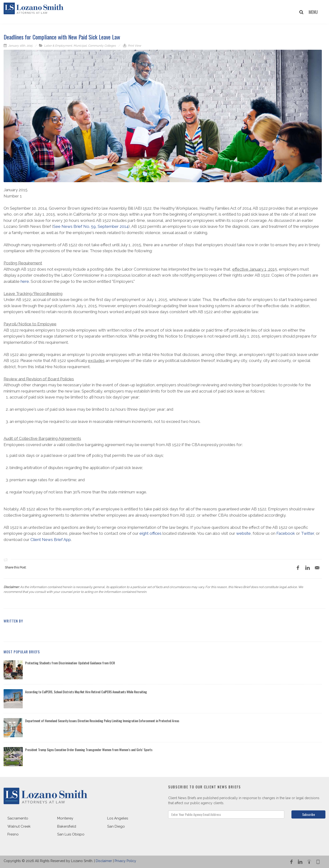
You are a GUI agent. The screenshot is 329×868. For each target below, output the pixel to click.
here (25, 281)
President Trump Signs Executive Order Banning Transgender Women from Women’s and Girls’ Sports (89, 750)
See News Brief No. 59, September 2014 (91, 226)
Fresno (13, 834)
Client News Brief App (51, 540)
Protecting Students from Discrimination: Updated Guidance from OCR (70, 663)
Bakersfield (67, 826)
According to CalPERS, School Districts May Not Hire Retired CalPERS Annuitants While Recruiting (86, 692)
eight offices (151, 533)
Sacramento (18, 818)
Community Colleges (102, 46)
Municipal (80, 46)
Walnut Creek (19, 826)
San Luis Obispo (71, 834)
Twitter (307, 533)
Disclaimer (104, 861)
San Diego (116, 826)
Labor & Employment (58, 46)
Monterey (65, 818)
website (243, 533)
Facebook (286, 533)
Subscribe (309, 814)
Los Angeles (118, 818)
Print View (134, 46)
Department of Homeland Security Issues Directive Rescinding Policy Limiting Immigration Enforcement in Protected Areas (102, 721)
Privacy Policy (125, 861)
